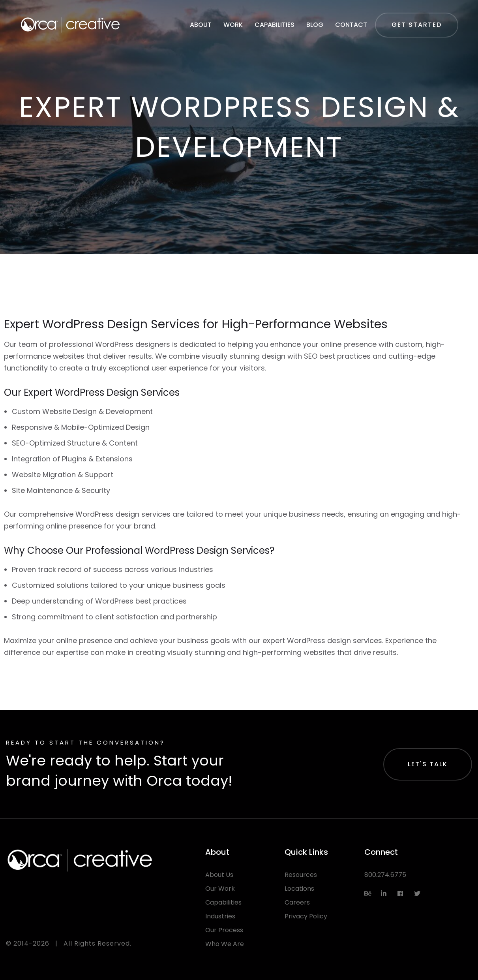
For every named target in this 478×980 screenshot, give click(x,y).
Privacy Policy (306, 916)
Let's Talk (428, 764)
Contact (351, 25)
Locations (299, 889)
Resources (301, 875)
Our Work (220, 889)
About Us (219, 875)
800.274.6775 (385, 875)
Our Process (224, 930)
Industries (220, 916)
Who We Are (225, 944)
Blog (315, 25)
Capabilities (275, 25)
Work (233, 25)
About (201, 25)
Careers (297, 902)
